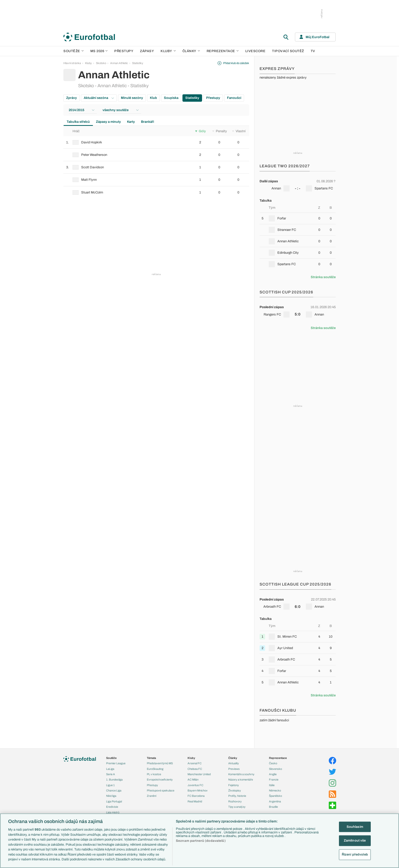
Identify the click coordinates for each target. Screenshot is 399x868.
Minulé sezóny (132, 98)
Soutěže (74, 51)
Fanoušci (234, 98)
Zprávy (72, 98)
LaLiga (110, 769)
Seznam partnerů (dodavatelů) (201, 841)
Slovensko (275, 769)
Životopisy (235, 790)
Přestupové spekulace (161, 790)
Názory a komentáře (241, 780)
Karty (131, 122)
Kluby (168, 51)
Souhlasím (355, 827)
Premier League (116, 763)
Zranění (152, 796)
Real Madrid (195, 801)
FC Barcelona (196, 796)
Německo (275, 790)
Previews (234, 769)
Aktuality (234, 763)
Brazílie (273, 807)
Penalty (220, 131)
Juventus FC (195, 785)
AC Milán (193, 780)
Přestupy (124, 51)
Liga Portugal (114, 801)
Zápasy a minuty (108, 122)
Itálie (272, 785)
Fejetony (234, 785)
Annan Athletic (119, 63)
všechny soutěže (121, 110)
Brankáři (147, 122)
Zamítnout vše (355, 841)
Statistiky (138, 63)
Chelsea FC (195, 769)
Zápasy (147, 51)
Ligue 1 (110, 785)
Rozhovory (235, 801)
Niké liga (111, 796)
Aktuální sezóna (99, 98)
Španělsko (275, 796)
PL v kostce (154, 774)
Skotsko (101, 63)
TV (313, 51)
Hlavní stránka (72, 63)
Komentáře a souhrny (241, 774)
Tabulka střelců (78, 122)
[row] (156, 142)
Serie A (111, 774)
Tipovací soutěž (288, 51)
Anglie (273, 774)
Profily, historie (237, 796)
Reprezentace (223, 51)
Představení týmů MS (160, 763)
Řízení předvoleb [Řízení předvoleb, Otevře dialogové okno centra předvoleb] (355, 855)
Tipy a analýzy (237, 807)
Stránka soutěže (323, 277)
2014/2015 (82, 110)
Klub (153, 98)
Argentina (275, 801)
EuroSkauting (155, 769)
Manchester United (199, 774)
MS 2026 (99, 51)
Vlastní (239, 131)
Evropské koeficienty (160, 780)
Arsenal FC (195, 763)
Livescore (255, 51)
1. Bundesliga (114, 780)
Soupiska (171, 98)
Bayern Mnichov (198, 790)
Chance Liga (114, 790)
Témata (151, 758)
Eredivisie (112, 807)
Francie (274, 780)
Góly (201, 131)
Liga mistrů (113, 812)
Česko (273, 763)
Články (233, 758)
